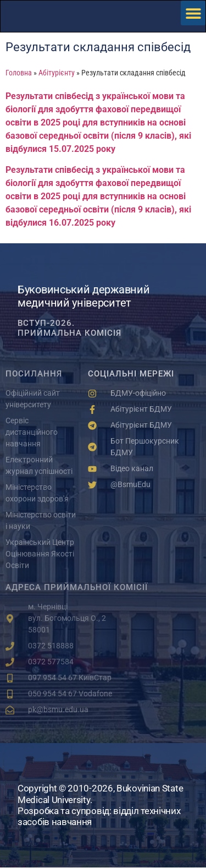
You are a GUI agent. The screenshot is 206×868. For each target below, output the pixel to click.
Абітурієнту (57, 73)
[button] (193, 13)
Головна (19, 73)
